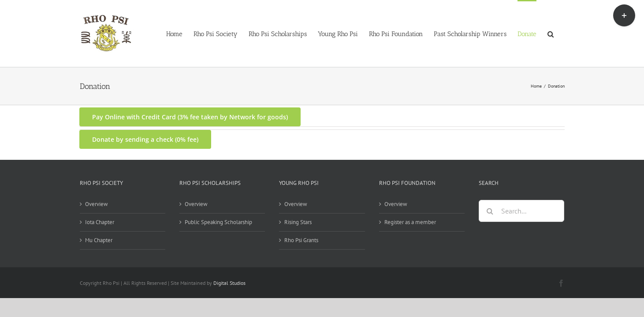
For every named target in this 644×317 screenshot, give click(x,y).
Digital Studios (229, 283)
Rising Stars (298, 222)
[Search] (490, 211)
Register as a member (410, 222)
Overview (97, 204)
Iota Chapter (100, 222)
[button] (562, 33)
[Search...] (521, 211)
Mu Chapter (99, 240)
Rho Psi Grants (301, 240)
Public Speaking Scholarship (218, 222)
